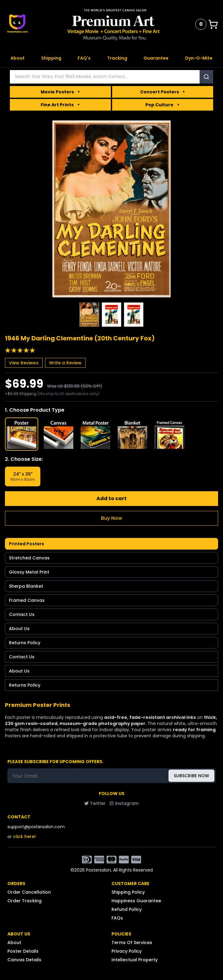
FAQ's (84, 58)
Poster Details (23, 951)
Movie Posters (61, 92)
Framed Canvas (27, 600)
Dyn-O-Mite (199, 58)
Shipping (51, 58)
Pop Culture (163, 105)
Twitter (95, 803)
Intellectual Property (135, 960)
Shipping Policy (128, 892)
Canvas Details (24, 960)
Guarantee (156, 58)
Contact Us (22, 614)
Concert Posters (163, 92)
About (18, 58)
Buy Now (111, 518)
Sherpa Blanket (26, 586)
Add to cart (111, 498)
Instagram (124, 803)
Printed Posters (26, 544)
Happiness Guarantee (136, 901)
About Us (19, 629)
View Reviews (24, 363)
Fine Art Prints (60, 105)
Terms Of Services (132, 943)
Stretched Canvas (29, 558)
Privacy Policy (127, 951)
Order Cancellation (29, 892)
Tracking (117, 58)
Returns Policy (25, 643)
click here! (24, 837)
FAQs (117, 918)
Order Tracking (24, 901)
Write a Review (65, 363)
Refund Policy (127, 909)
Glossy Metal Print (29, 572)
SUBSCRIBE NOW (191, 776)
